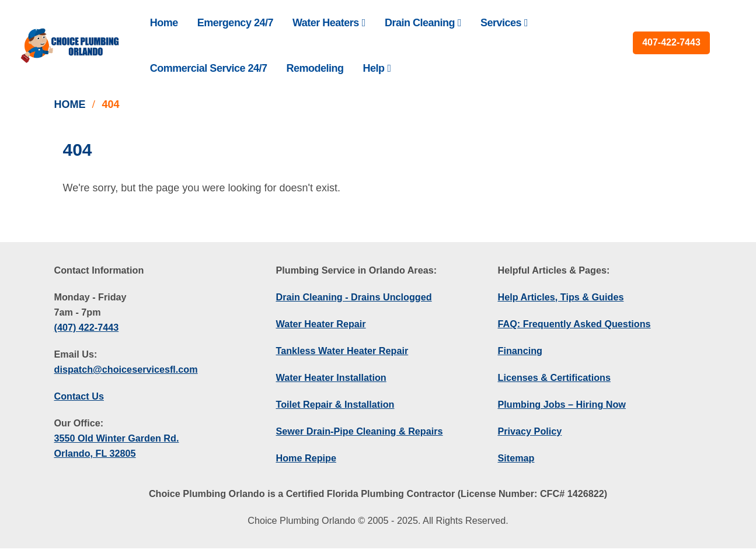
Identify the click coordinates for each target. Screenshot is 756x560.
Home (164, 23)
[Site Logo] (70, 45)
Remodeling (315, 68)
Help (373, 68)
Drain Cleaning (420, 23)
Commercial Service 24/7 (209, 68)
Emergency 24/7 (235, 23)
